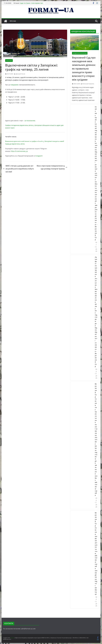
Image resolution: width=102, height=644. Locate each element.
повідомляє (14, 85)
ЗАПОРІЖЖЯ (9, 61)
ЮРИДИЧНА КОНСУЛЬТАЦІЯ (80, 53)
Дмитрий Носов (20, 74)
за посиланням (30, 121)
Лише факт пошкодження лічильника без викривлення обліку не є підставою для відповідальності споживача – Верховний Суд (96, 312)
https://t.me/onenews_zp (19, 151)
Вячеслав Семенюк (88, 84)
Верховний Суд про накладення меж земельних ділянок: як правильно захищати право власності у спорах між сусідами (84, 69)
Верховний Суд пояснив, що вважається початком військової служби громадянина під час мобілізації (96, 553)
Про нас (13, 21)
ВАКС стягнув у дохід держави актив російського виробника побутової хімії (18, 169)
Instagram (39, 156)
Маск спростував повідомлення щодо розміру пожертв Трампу (52, 167)
